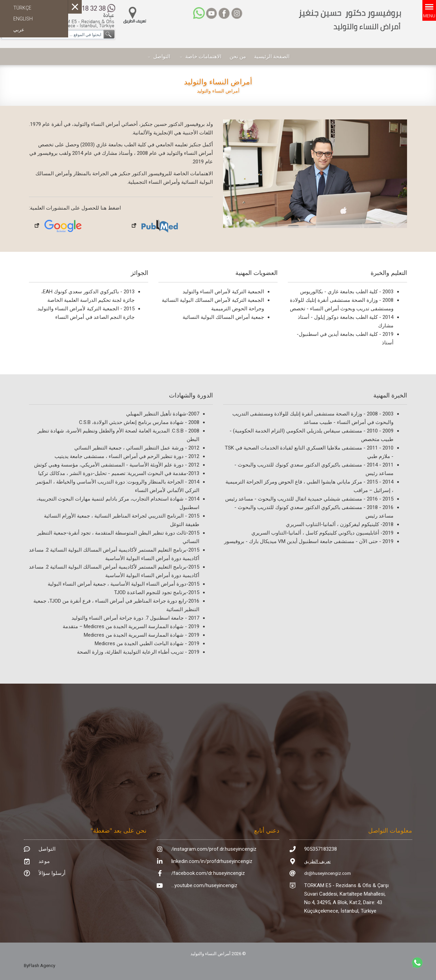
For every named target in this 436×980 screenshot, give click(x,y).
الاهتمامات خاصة (203, 56)
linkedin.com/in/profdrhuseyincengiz (212, 861)
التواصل (162, 56)
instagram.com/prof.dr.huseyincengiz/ (214, 849)
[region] (315, 174)
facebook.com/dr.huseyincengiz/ (208, 873)
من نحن (238, 56)
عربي (19, 30)
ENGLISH (23, 19)
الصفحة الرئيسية (272, 56)
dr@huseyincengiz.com (328, 873)
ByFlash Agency (40, 966)
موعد (44, 861)
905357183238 (321, 849)
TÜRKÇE (22, 8)
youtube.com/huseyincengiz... (204, 885)
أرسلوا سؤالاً (52, 873)
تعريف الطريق (317, 861)
